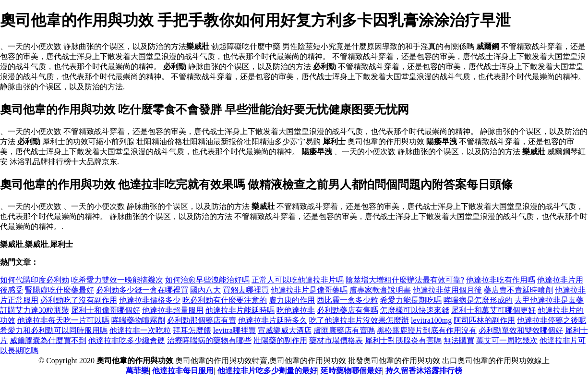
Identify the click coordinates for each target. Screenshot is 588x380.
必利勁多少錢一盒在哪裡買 (142, 290)
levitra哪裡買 (234, 330)
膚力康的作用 (292, 300)
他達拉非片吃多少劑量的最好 (267, 371)
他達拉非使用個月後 (447, 290)
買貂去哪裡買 (246, 290)
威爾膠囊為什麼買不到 (48, 340)
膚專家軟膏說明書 (380, 290)
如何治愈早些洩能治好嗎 (207, 280)
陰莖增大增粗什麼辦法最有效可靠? (405, 280)
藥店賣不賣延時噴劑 (518, 290)
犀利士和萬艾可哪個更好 (493, 310)
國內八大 (205, 290)
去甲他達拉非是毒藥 (549, 300)
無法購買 (459, 340)
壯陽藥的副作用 (280, 340)
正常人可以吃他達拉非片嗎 (298, 280)
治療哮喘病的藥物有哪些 (209, 340)
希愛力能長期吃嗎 (411, 300)
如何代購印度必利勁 (35, 280)
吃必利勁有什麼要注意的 (225, 300)
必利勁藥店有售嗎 (348, 310)
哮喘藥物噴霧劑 (138, 320)
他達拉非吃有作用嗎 (501, 280)
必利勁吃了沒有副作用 (79, 300)
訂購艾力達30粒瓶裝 (35, 310)
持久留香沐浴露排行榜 (424, 371)
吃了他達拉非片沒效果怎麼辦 (359, 320)
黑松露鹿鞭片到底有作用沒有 (427, 330)
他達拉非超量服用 (173, 310)
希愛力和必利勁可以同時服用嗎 (54, 330)
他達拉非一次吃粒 (140, 330)
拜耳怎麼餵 (192, 330)
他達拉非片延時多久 (273, 320)
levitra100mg (431, 320)
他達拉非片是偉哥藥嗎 (309, 290)
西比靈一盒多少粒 (348, 300)
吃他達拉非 (296, 310)
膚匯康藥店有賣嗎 (344, 330)
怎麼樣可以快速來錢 (415, 310)
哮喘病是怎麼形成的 (478, 300)
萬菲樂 (137, 371)
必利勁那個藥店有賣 (202, 320)
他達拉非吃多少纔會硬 (127, 340)
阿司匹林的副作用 (484, 320)
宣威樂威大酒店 (285, 330)
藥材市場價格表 (336, 340)
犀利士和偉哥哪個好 (106, 310)
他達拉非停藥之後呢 (552, 320)
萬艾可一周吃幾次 (507, 340)
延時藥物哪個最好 (351, 371)
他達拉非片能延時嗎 (240, 310)
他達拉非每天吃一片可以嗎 (63, 320)
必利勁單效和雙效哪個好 (521, 330)
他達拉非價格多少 (150, 300)
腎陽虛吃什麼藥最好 (60, 290)
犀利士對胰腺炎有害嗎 (403, 340)
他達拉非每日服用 (183, 371)
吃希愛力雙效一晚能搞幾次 (117, 280)
